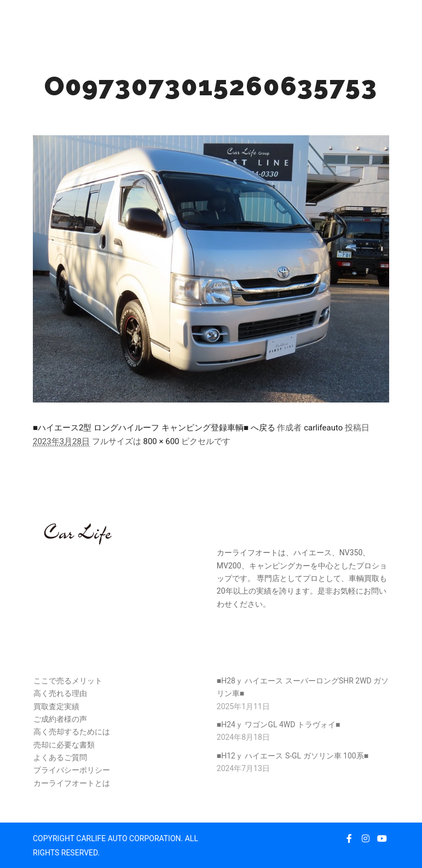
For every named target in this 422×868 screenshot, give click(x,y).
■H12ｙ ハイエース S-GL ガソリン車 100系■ (293, 756)
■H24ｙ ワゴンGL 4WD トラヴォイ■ (279, 725)
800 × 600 (161, 441)
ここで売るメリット (68, 681)
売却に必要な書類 (64, 745)
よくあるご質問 (60, 757)
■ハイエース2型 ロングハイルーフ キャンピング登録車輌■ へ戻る (154, 428)
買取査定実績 (56, 706)
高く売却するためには (72, 732)
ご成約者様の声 (60, 719)
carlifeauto (323, 428)
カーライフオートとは (72, 783)
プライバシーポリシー (72, 770)
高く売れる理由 (60, 693)
